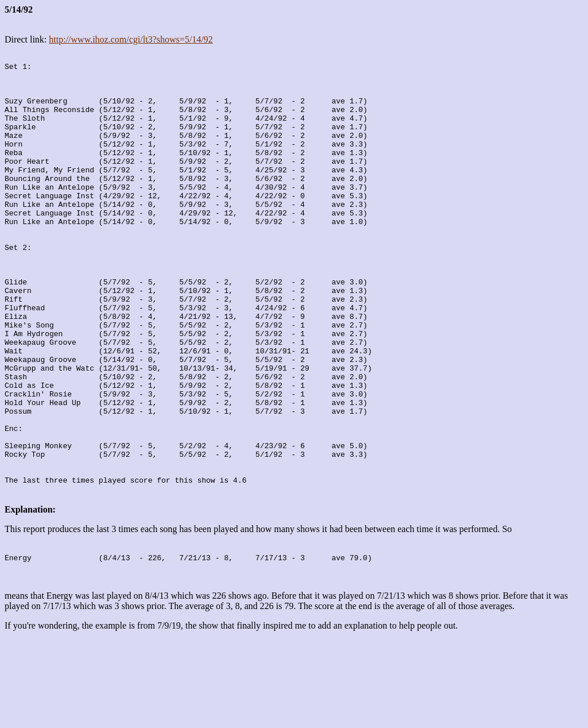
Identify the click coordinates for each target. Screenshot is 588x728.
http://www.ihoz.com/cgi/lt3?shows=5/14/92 (131, 39)
